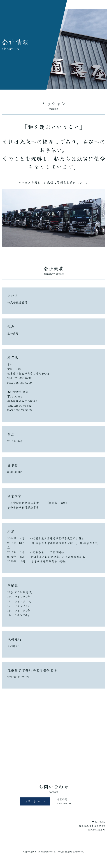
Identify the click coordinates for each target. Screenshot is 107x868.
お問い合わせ (33, 801)
